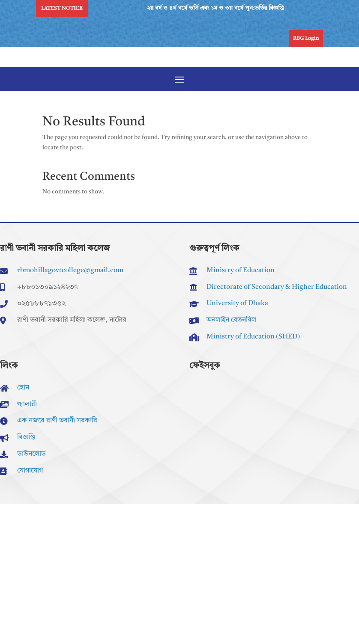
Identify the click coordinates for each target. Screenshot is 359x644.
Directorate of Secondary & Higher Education (277, 287)
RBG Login (306, 39)
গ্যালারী (27, 404)
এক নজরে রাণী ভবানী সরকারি (57, 421)
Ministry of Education (241, 270)
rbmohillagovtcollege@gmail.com (70, 270)
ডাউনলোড (31, 454)
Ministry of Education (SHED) (253, 337)
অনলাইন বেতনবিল (231, 320)
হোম (23, 388)
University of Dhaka (237, 303)
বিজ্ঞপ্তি (26, 437)
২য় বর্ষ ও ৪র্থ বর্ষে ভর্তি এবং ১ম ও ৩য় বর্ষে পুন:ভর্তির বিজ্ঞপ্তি (218, 8)
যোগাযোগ (30, 471)
